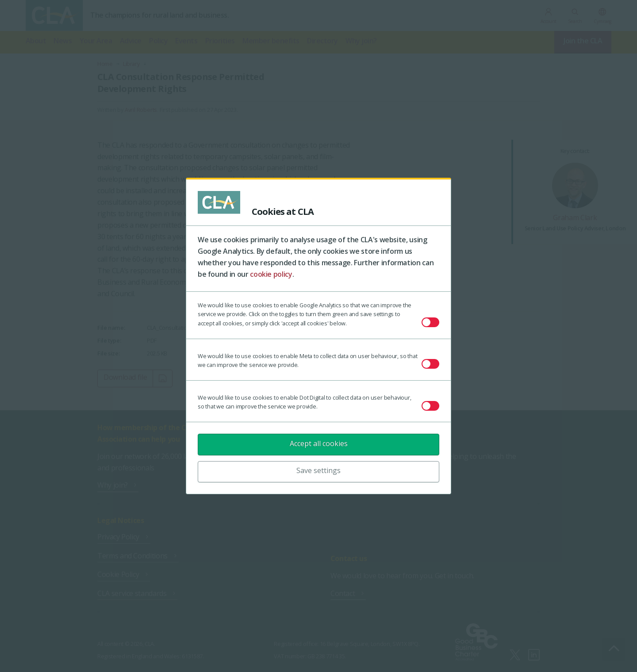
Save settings (318, 470)
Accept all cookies (319, 443)
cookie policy (271, 274)
